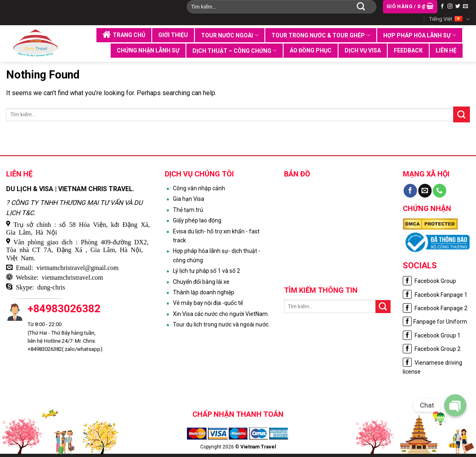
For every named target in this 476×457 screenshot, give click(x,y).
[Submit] (361, 7)
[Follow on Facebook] (442, 7)
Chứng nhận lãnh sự (148, 50)
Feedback (408, 50)
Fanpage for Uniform (435, 322)
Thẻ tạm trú (188, 210)
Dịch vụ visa (363, 50)
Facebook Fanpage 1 (435, 295)
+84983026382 (64, 309)
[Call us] (440, 191)
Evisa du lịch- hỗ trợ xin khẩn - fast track (216, 236)
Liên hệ (446, 50)
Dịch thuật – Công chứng (235, 51)
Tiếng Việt (450, 19)
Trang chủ (124, 35)
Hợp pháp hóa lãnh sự (420, 35)
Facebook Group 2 (432, 349)
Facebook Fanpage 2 (435, 308)
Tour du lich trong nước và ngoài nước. (221, 324)
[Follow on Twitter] (458, 7)
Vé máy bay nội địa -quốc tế (208, 303)
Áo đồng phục (311, 50)
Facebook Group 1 (432, 335)
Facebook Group (429, 281)
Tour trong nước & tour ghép (321, 35)
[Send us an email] (465, 7)
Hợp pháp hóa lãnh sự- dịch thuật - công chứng (217, 255)
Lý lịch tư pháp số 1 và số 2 (206, 271)
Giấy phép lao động (197, 220)
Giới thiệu (173, 35)
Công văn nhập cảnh (199, 188)
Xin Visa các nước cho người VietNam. (221, 314)
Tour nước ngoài (230, 35)
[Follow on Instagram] (450, 7)
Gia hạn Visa (189, 199)
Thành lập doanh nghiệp (204, 292)
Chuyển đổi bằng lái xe (201, 282)
